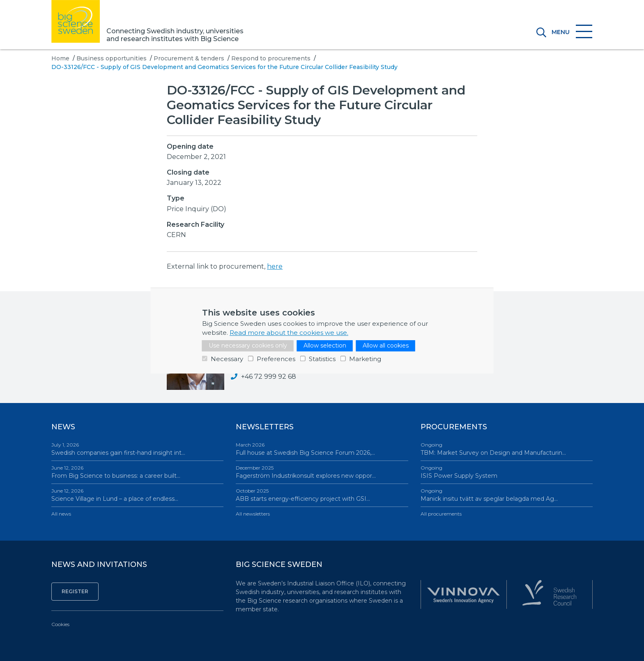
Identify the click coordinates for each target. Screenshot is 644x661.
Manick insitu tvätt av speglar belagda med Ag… (507, 495)
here (275, 266)
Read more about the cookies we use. (289, 333)
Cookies (60, 624)
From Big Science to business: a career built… (137, 472)
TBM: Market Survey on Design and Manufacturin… (507, 449)
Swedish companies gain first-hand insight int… (137, 449)
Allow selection (325, 345)
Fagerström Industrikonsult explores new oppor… (322, 472)
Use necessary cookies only (248, 345)
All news (61, 514)
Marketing (365, 359)
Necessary (227, 359)
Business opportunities (112, 58)
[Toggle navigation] (569, 32)
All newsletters (253, 514)
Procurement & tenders (189, 58)
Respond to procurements (271, 58)
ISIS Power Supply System (507, 472)
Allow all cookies (386, 345)
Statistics (322, 359)
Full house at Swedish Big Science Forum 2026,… (322, 449)
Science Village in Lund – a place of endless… (137, 495)
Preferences (276, 359)
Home (60, 58)
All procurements (441, 514)
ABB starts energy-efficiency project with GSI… (322, 495)
